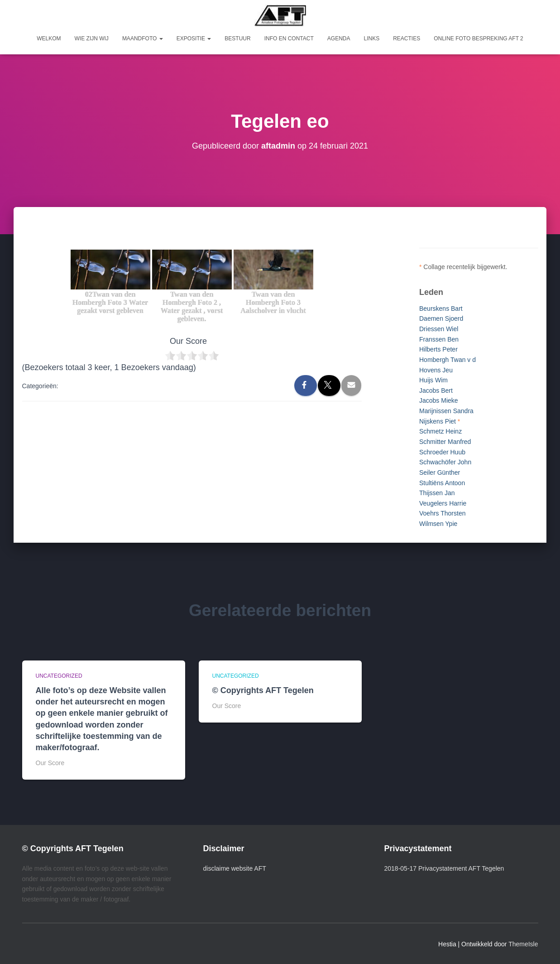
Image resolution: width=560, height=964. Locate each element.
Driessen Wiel (439, 329)
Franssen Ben (439, 339)
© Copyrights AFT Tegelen (263, 690)
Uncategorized (59, 676)
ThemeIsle (523, 944)
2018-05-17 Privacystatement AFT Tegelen (444, 868)
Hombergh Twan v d (448, 360)
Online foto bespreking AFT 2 (479, 39)
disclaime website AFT (235, 868)
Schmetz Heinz (440, 431)
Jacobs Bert (436, 390)
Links (371, 39)
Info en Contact (289, 39)
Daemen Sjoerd (441, 318)
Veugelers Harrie (443, 503)
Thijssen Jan (437, 493)
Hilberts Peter (438, 349)
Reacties (407, 39)
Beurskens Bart (441, 308)
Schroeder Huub (442, 452)
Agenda (339, 39)
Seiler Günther (440, 472)
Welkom (49, 39)
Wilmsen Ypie (438, 524)
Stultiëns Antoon (442, 483)
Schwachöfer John (445, 462)
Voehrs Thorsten (442, 513)
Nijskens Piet (438, 421)
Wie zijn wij (92, 39)
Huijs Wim (433, 380)
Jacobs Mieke (439, 400)
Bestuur (237, 39)
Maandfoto (143, 39)
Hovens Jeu (436, 370)
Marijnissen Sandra (446, 411)
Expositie (194, 39)
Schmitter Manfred (445, 442)
